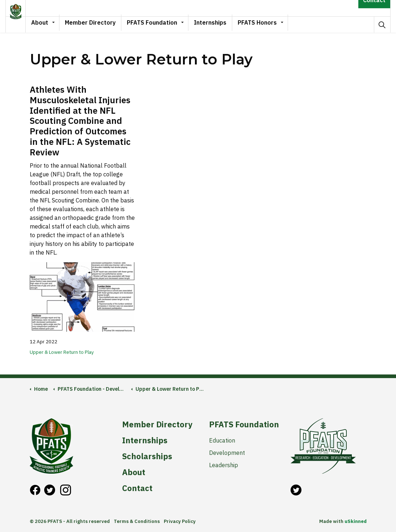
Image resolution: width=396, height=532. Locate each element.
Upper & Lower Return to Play (62, 352)
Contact (374, 8)
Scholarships (147, 456)
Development (227, 453)
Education (222, 440)
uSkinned (356, 521)
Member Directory (102, 24)
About (51, 24)
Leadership (224, 465)
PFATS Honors (269, 24)
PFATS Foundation (164, 24)
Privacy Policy (180, 521)
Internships (222, 24)
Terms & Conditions (137, 521)
